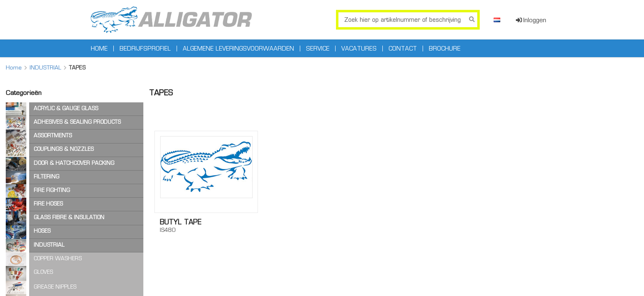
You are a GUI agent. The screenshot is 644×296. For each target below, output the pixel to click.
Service (318, 49)
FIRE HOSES (48, 204)
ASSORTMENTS (53, 135)
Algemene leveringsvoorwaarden (238, 49)
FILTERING (46, 177)
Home (99, 49)
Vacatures (359, 49)
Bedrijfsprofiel (145, 49)
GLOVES (43, 272)
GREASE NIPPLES (55, 287)
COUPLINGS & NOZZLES (64, 149)
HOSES (42, 231)
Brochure (445, 49)
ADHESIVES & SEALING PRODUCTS (77, 122)
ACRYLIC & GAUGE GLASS (66, 108)
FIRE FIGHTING (52, 190)
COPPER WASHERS (58, 258)
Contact (403, 49)
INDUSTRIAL (45, 67)
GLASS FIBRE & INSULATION (69, 217)
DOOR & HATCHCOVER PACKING (74, 163)
